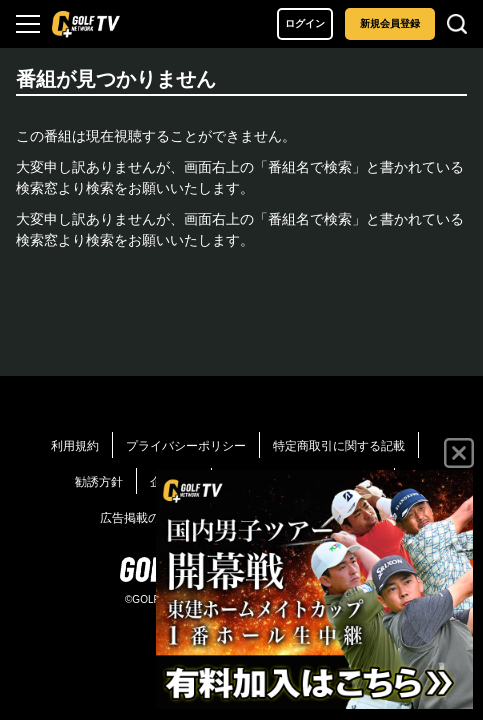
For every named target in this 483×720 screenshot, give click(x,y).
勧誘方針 (99, 482)
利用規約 (75, 446)
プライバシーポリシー (186, 446)
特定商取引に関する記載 (339, 446)
